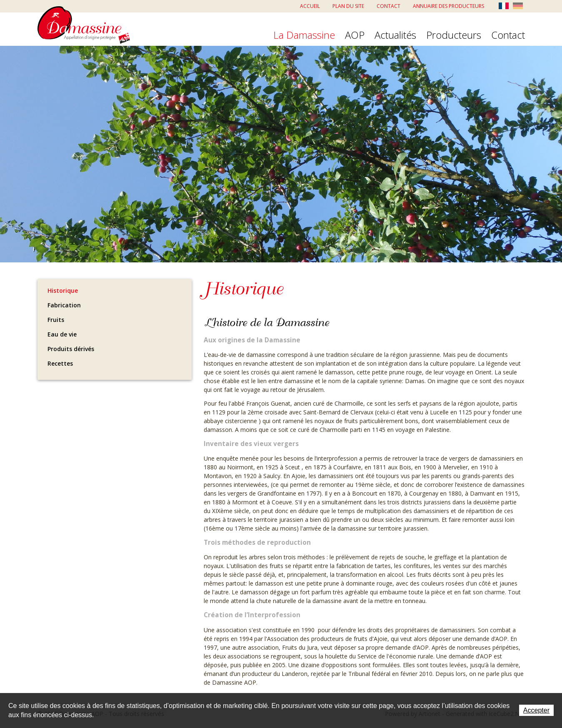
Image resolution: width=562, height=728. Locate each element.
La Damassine (304, 35)
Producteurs (454, 35)
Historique (63, 290)
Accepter (536, 710)
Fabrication (64, 305)
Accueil (310, 6)
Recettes (60, 363)
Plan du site (348, 6)
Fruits (56, 320)
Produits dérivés (71, 349)
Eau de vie (62, 334)
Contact (388, 6)
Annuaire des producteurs (448, 6)
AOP (355, 35)
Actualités (395, 35)
